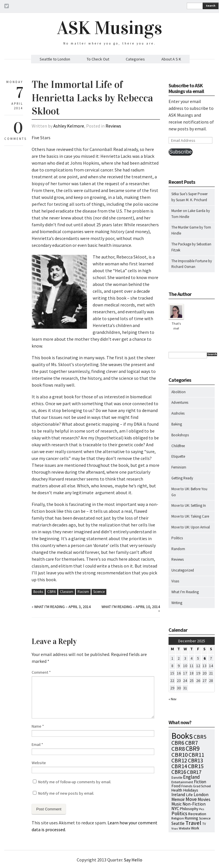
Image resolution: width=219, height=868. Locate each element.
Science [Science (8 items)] (205, 818)
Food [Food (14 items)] (176, 786)
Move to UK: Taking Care (190, 516)
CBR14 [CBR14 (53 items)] (179, 766)
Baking (177, 424)
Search (211, 6)
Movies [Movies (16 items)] (204, 799)
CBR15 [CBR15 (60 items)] (196, 766)
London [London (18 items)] (201, 795)
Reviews (113, 126)
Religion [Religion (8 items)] (178, 818)
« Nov (173, 699)
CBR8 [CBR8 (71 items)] (178, 749)
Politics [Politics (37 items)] (179, 813)
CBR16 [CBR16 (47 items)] (179, 772)
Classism (67, 592)
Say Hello (133, 860)
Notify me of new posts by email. (66, 793)
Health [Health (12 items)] (177, 790)
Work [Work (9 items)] (195, 828)
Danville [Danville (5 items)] (177, 778)
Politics (177, 538)
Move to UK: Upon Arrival (191, 527)
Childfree (178, 446)
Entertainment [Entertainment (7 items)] (182, 782)
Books (38, 592)
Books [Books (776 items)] (182, 736)
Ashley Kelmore (69, 126)
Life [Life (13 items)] (189, 795)
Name (38, 726)
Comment (41, 672)
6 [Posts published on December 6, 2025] (205, 658)
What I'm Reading (185, 592)
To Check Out (98, 59)
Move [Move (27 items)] (191, 799)
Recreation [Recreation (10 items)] (197, 814)
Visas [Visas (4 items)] (175, 828)
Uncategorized (183, 570)
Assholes (178, 413)
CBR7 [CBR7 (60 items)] (191, 743)
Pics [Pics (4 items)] (202, 809)
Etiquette (178, 456)
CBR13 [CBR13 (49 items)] (195, 760)
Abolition (179, 392)
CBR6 (51, 592)
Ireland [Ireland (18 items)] (178, 795)
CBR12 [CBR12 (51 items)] (179, 760)
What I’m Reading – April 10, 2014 (131, 607)
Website (39, 763)
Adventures (180, 402)
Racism (83, 592)
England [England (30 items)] (191, 777)
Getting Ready (182, 478)
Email (37, 744)
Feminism (179, 467)
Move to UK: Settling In (189, 505)
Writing (177, 603)
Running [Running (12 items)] (191, 818)
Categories (135, 59)
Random (178, 549)
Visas (175, 581)
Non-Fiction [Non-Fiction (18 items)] (194, 804)
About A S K (171, 59)
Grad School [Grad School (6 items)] (202, 786)
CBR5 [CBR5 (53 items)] (200, 737)
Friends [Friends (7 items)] (187, 786)
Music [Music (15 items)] (177, 804)
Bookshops (180, 435)
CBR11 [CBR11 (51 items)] (196, 755)
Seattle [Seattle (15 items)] (178, 823)
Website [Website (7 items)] (184, 828)
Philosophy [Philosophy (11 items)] (189, 809)
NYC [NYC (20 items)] (175, 808)
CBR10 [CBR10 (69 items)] (180, 755)
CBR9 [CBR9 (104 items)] (193, 748)
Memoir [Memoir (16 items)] (178, 799)
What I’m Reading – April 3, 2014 (62, 607)
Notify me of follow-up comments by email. (75, 782)
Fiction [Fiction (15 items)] (200, 782)
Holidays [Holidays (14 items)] (191, 790)
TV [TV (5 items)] (204, 824)
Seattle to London (55, 59)
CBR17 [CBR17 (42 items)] (194, 772)
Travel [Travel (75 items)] (193, 823)
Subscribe (181, 152)
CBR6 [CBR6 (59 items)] (178, 743)
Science (99, 592)
